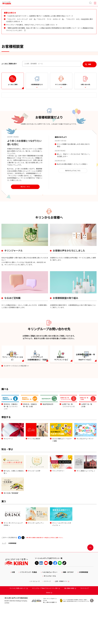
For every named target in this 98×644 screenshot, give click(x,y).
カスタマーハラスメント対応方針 (16, 405)
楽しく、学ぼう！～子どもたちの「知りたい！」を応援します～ (74, 184)
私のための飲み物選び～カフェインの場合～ (72, 193)
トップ (4, 582)
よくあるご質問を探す (9, 92)
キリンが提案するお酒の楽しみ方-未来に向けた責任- (73, 174)
